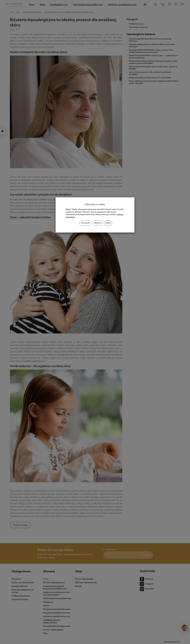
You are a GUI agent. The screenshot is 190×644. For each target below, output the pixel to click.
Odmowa (98, 223)
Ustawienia (85, 223)
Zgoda (108, 223)
